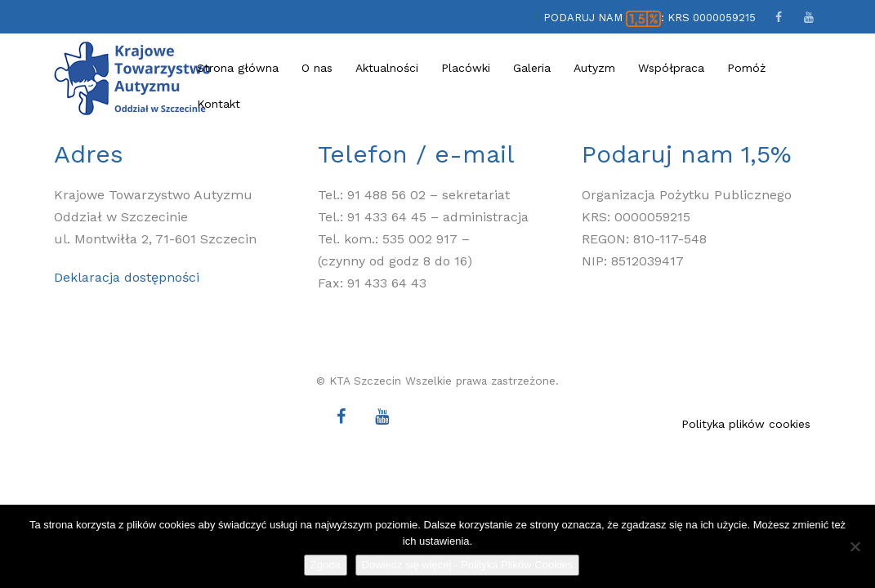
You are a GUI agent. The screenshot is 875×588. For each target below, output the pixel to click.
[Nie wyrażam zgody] (855, 546)
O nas (317, 68)
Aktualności (387, 68)
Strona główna (238, 68)
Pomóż (746, 68)
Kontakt (219, 104)
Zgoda (326, 565)
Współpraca (671, 68)
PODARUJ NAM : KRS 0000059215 (649, 18)
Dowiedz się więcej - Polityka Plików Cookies (468, 565)
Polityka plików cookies (746, 424)
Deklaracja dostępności (127, 277)
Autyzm (594, 68)
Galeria (532, 68)
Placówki (466, 68)
